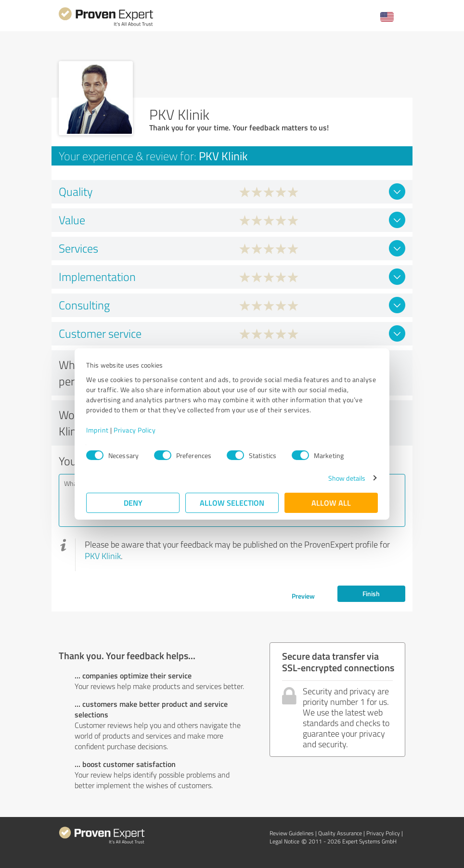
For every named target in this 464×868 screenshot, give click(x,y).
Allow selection (232, 503)
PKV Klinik (103, 556)
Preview (303, 596)
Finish (371, 594)
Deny (133, 503)
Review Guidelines (292, 833)
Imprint (97, 430)
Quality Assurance (340, 833)
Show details (347, 478)
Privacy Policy (135, 430)
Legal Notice (284, 841)
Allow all (331, 503)
